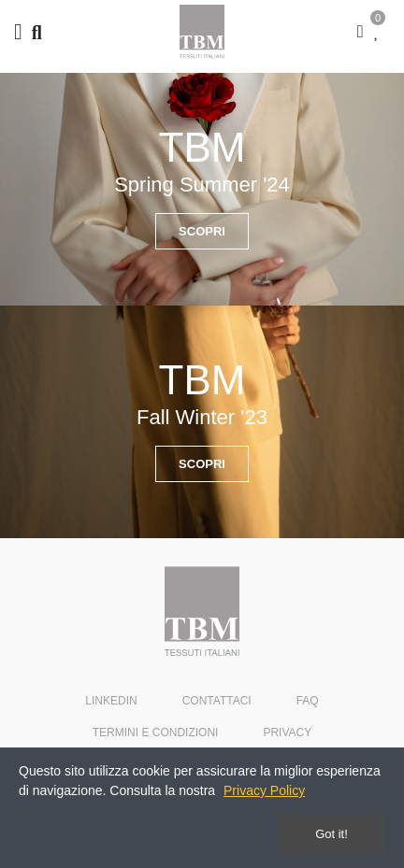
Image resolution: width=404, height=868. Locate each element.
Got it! (332, 834)
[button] (202, 231)
